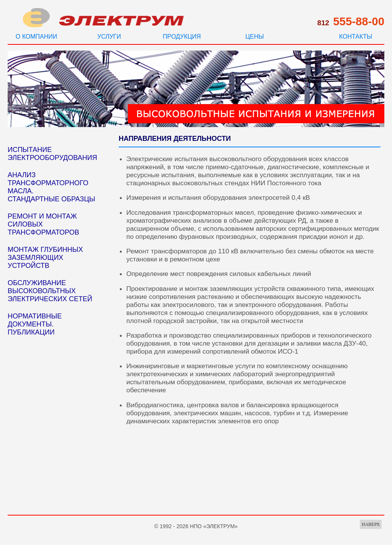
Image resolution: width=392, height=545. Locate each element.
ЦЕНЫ (255, 37)
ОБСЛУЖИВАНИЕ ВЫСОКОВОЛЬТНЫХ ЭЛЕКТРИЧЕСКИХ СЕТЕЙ (50, 291)
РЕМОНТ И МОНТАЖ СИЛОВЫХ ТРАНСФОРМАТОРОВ (43, 224)
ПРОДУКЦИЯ (182, 37)
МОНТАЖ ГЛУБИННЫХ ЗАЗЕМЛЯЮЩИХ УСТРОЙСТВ (45, 258)
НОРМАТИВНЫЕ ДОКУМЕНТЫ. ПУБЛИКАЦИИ (35, 324)
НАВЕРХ (371, 524)
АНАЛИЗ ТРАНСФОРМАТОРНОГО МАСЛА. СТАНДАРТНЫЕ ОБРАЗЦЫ (51, 187)
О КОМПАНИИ (37, 37)
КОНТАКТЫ (356, 37)
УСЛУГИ (109, 37)
